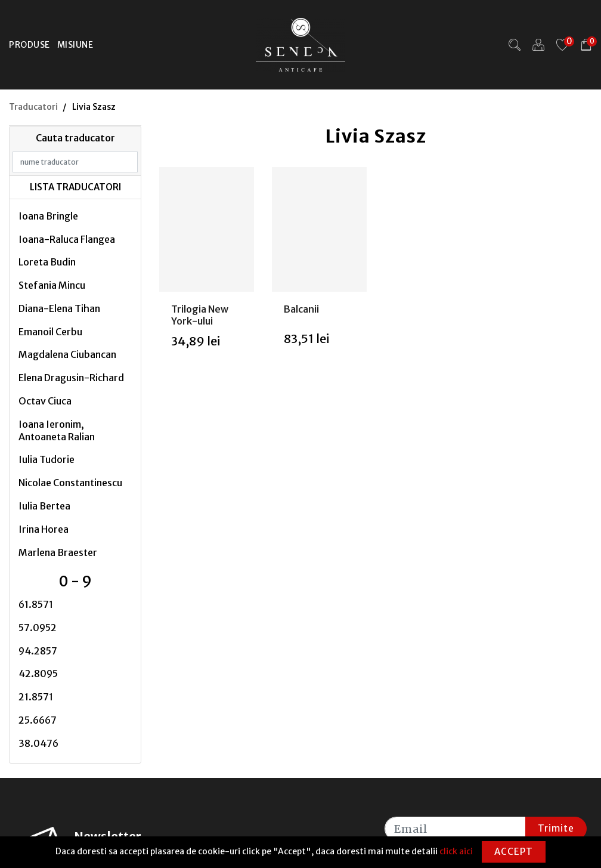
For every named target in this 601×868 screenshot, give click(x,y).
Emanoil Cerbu (50, 332)
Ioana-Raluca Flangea (67, 239)
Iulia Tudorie (47, 459)
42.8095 (38, 674)
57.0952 (38, 628)
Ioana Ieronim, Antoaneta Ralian (57, 430)
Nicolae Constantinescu (70, 483)
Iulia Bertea (44, 506)
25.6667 (38, 720)
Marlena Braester (58, 552)
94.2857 (38, 651)
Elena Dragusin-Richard (71, 378)
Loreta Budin (47, 262)
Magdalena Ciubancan (67, 354)
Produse (30, 45)
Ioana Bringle (48, 216)
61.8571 (36, 604)
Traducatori (33, 107)
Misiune (75, 45)
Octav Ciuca (45, 401)
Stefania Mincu (52, 285)
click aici (456, 851)
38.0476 (38, 743)
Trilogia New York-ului (200, 315)
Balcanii (301, 309)
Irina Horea (44, 529)
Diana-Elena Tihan (59, 308)
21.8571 (36, 697)
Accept (514, 852)
